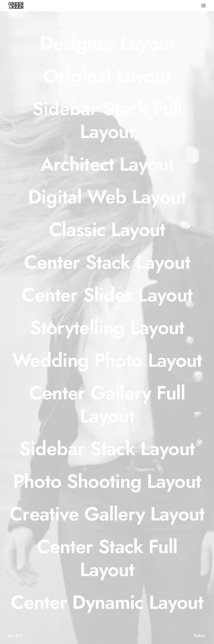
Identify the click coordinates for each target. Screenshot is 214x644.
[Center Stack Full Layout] (107, 558)
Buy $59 (16, 636)
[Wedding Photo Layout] (107, 360)
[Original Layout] (107, 76)
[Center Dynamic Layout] (107, 602)
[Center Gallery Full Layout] (107, 404)
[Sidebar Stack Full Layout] (107, 120)
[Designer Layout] (107, 43)
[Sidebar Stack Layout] (107, 448)
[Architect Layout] (107, 164)
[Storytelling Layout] (107, 327)
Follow (200, 636)
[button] (203, 6)
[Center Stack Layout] (107, 262)
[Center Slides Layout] (107, 295)
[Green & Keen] (16, 6)
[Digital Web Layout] (107, 197)
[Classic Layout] (107, 229)
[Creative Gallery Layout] (107, 514)
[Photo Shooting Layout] (107, 481)
